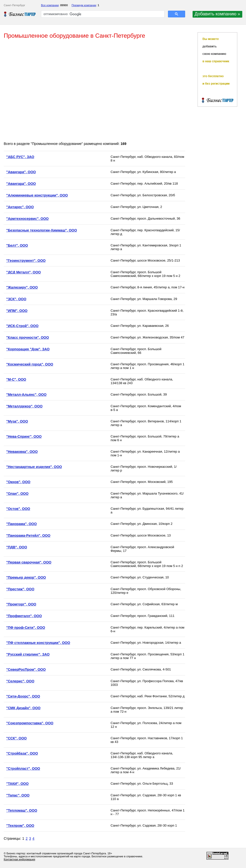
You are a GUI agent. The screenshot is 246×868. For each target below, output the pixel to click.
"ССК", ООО (17, 738)
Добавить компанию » (217, 14)
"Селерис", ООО (20, 681)
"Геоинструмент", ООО (26, 261)
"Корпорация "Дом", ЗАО (28, 349)
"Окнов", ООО (18, 482)
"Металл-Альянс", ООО (26, 395)
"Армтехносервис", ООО (27, 219)
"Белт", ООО (17, 245)
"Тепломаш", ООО (22, 810)
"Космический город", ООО (30, 364)
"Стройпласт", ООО (23, 768)
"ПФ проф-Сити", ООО (26, 628)
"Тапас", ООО (18, 795)
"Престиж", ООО (20, 589)
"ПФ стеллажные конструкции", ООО (38, 643)
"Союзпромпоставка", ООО (30, 723)
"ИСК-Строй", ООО (22, 326)
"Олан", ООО (17, 494)
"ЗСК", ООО (16, 299)
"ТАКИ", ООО (17, 784)
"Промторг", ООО (21, 604)
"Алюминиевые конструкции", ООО (37, 195)
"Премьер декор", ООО (26, 577)
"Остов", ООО (18, 509)
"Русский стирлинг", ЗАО (28, 654)
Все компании (50, 5)
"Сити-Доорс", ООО (23, 696)
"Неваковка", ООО (22, 452)
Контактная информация (19, 859)
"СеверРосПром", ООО (26, 669)
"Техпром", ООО (20, 826)
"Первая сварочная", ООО (29, 562)
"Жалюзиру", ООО (22, 287)
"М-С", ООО (16, 379)
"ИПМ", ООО (17, 311)
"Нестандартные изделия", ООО (34, 467)
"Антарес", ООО (20, 207)
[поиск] (102, 14)
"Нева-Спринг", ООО (24, 436)
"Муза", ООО (17, 421)
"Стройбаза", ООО (22, 753)
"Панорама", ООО (21, 524)
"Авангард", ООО (21, 172)
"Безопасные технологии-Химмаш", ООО (42, 230)
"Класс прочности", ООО (28, 337)
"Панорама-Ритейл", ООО (28, 535)
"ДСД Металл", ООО (23, 272)
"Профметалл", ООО (24, 616)
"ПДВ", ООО (17, 547)
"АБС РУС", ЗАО (20, 157)
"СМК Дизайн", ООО (23, 708)
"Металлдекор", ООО (24, 406)
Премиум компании (84, 5)
